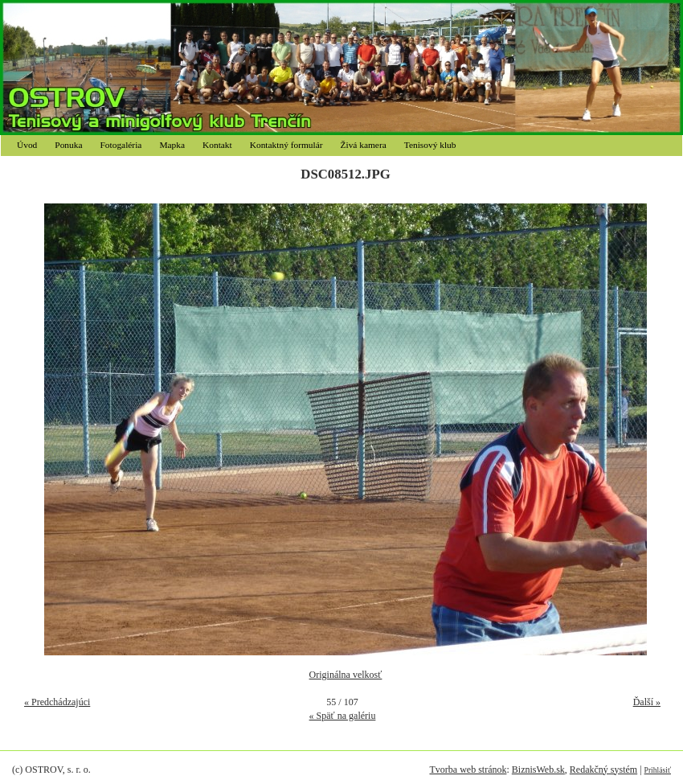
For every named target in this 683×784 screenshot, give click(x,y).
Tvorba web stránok (468, 770)
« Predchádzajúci (57, 702)
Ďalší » (647, 702)
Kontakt (217, 145)
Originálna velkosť (346, 675)
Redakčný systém (603, 770)
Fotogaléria (121, 145)
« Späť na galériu (343, 716)
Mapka (172, 145)
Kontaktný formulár (286, 145)
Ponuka (68, 145)
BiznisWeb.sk (538, 770)
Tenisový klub (430, 145)
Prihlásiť (658, 770)
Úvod (27, 145)
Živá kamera (364, 145)
